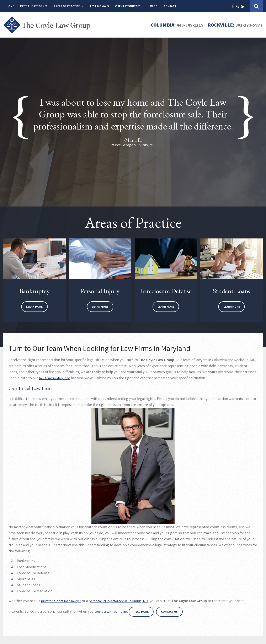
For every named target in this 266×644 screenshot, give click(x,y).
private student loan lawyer (63, 601)
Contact (170, 6)
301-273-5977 (248, 25)
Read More (145, 612)
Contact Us (173, 612)
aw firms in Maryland (56, 378)
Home (10, 6)
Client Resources (128, 6)
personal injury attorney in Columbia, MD (124, 601)
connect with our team (113, 611)
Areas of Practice (67, 6)
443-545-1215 (186, 25)
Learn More (34, 307)
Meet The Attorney (34, 6)
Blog (154, 6)
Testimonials (99, 6)
